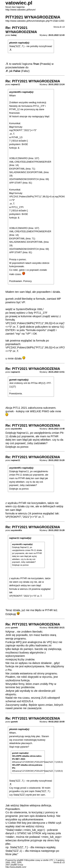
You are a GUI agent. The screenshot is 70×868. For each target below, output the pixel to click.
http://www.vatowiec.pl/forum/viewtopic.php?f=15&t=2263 (35, 21)
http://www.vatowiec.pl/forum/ (20, 10)
